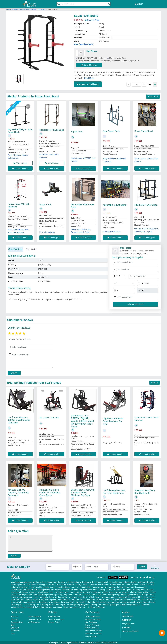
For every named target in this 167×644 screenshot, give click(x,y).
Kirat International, (47, 231)
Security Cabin (36, 586)
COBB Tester (101, 594)
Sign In (139, 4)
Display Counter (82, 584)
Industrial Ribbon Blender (136, 581)
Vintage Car (15, 606)
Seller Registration (93, 616)
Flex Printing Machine (78, 591)
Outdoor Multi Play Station (69, 581)
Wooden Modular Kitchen (26, 601)
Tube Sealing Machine (116, 581)
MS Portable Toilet (83, 586)
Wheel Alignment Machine (96, 601)
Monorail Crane (89, 594)
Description (32, 248)
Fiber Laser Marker (42, 596)
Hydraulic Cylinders (28, 591)
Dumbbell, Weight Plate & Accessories (24, 9)
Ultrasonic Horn (149, 596)
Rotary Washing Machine (119, 591)
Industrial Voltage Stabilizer (139, 591)
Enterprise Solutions (93, 633)
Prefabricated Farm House (66, 586)
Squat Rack (42, 9)
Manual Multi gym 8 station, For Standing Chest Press (50, 492)
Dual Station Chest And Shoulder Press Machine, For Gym (83, 492)
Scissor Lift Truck (146, 584)
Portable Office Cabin (35, 589)
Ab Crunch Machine (49, 417)
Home (8, 9)
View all (155, 382)
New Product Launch (94, 630)
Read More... (90, 77)
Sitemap (14, 618)
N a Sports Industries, (112, 231)
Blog (13, 624)
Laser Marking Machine (37, 581)
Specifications (15, 248)
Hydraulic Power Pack (45, 591)
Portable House (49, 586)
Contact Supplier (90, 64)
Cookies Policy (54, 616)
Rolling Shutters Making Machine (49, 601)
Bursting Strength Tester (117, 594)
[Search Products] (58, 3)
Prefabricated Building (52, 589)
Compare (155, 566)
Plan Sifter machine (134, 596)
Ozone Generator (70, 606)
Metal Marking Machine (59, 596)
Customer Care (17, 621)
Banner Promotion (93, 624)
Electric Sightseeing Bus (131, 604)
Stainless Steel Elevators (20, 586)
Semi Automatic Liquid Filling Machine (138, 599)
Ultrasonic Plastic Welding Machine (38, 599)
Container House (121, 589)
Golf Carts (145, 604)
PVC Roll (88, 596)
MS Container (141, 586)
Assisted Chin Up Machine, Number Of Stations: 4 (18, 492)
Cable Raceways (17, 599)
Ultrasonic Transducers (61, 599)
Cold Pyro (81, 606)
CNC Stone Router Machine (98, 591)
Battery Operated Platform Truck (33, 606)
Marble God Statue (76, 596)
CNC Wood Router (61, 591)
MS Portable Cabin (112, 586)
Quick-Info (15, 627)
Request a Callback (88, 84)
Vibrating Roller (101, 581)
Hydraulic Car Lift (132, 584)
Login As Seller (91, 636)
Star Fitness (92, 50)
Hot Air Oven (145, 589)
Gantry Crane (67, 594)
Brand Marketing (92, 627)
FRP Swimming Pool (31, 604)
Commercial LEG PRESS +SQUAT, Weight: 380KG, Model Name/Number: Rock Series (82, 420)
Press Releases (35, 616)
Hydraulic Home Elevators (98, 584)
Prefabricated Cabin (18, 589)
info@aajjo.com (128, 623)
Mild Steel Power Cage (146, 204)
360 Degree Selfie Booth (96, 606)
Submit (14, 372)
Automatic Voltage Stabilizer (35, 594)
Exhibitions (15, 630)
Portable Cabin (52, 581)
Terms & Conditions (56, 618)
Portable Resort (97, 586)
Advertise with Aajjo (93, 618)
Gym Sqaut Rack (111, 130)
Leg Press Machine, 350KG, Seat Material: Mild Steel (19, 419)
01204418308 (127, 615)
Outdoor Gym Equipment (112, 604)
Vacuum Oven (133, 589)
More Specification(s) (84, 44)
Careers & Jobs (35, 618)
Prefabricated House (90, 589)
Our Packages (91, 621)
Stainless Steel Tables (27, 584)
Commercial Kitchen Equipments (114, 596)
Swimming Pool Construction (51, 604)
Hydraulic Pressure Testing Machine (140, 594)
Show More (153, 96)
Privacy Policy (54, 621)
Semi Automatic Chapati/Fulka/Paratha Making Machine (128, 601)
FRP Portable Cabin (127, 586)
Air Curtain (96, 596)
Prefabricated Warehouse (71, 589)
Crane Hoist (78, 594)
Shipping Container (106, 589)
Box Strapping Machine (46, 584)
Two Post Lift (81, 601)
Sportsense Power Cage (52, 129)
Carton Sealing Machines (65, 584)
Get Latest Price (92, 19)
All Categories (34, 621)
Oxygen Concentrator (54, 606)
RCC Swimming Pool (71, 604)
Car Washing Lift (68, 601)
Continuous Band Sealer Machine (83, 599)
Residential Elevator (117, 584)
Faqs (13, 633)
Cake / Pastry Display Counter (22, 596)
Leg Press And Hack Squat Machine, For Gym (113, 421)
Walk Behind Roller (87, 581)
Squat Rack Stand (144, 130)
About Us (15, 616)
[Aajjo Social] (141, 577)
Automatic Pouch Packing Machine (110, 599)
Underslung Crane (54, 594)
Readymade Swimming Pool (91, 604)
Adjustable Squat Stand (115, 204)
